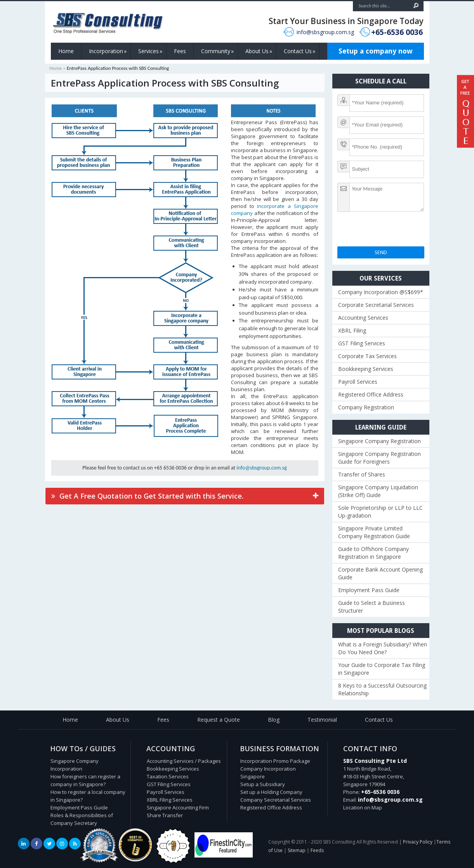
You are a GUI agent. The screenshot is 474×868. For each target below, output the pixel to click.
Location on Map (363, 807)
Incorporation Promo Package (275, 761)
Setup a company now (376, 51)
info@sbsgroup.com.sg (325, 32)
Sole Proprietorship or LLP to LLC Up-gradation (380, 512)
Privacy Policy (418, 842)
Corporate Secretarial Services (376, 305)
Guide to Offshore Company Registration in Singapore (373, 553)
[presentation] (396, 231)
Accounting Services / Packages (184, 761)
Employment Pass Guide (369, 590)
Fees (180, 51)
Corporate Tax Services (367, 356)
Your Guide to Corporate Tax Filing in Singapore (382, 669)
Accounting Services (363, 318)
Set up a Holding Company (271, 792)
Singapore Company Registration (379, 441)
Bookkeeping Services (366, 369)
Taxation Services (168, 776)
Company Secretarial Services (276, 800)
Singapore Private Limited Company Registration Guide (374, 532)
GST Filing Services (362, 343)
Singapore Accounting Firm (178, 807)
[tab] (185, 496)
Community (217, 51)
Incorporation (108, 51)
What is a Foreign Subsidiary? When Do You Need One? (383, 648)
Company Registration (366, 407)
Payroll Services (358, 382)
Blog (274, 720)
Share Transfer (165, 815)
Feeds (317, 850)
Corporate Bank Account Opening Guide (380, 573)
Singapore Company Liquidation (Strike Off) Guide (378, 491)
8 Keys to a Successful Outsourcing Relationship (382, 689)
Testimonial (322, 720)
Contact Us (300, 51)
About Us (259, 51)
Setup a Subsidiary (263, 784)
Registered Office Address (371, 394)
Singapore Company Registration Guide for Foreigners (379, 458)
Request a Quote (219, 720)
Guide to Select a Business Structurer (372, 607)
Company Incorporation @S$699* (381, 292)
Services (150, 51)
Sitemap (297, 850)
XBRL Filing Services (170, 800)
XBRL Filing (352, 330)
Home (66, 51)
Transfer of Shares (362, 474)
